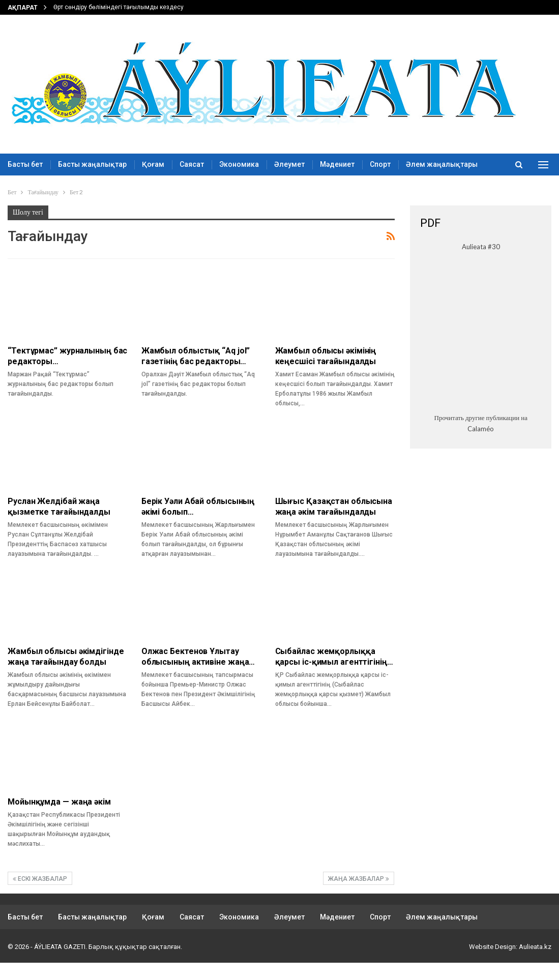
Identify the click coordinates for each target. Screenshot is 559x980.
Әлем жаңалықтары (442, 917)
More (415, 164)
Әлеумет (289, 164)
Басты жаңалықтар (92, 164)
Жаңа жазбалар (359, 879)
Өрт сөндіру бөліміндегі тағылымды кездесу (119, 7)
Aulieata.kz (535, 947)
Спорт (380, 164)
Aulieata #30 (481, 247)
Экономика (239, 164)
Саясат (192, 164)
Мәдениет (337, 164)
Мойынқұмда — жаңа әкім (59, 802)
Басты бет (25, 164)
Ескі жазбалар (40, 879)
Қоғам (153, 164)
